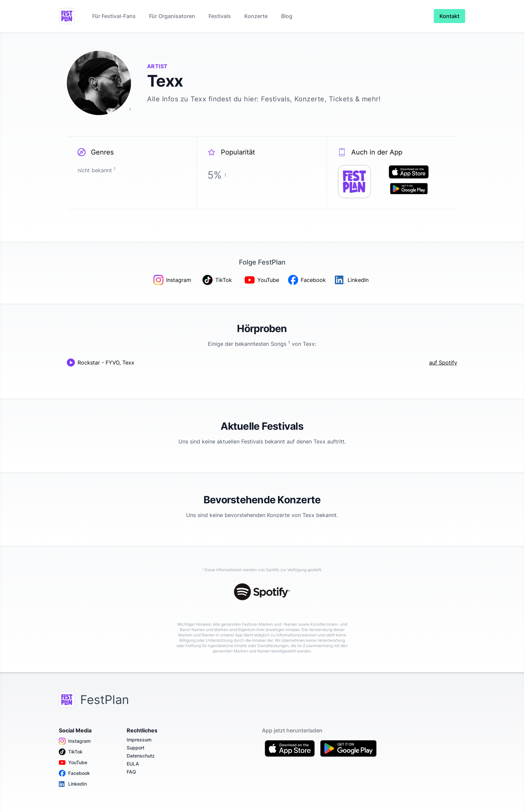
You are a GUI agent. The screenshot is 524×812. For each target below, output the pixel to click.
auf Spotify (443, 363)
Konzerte (256, 16)
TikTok (71, 752)
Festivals (220, 16)
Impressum (139, 740)
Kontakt (449, 16)
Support (136, 748)
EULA (133, 764)
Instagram (75, 741)
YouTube (73, 763)
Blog (287, 16)
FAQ (131, 772)
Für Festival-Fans (114, 16)
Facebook (74, 773)
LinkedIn (73, 784)
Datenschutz (141, 756)
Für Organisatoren (172, 16)
